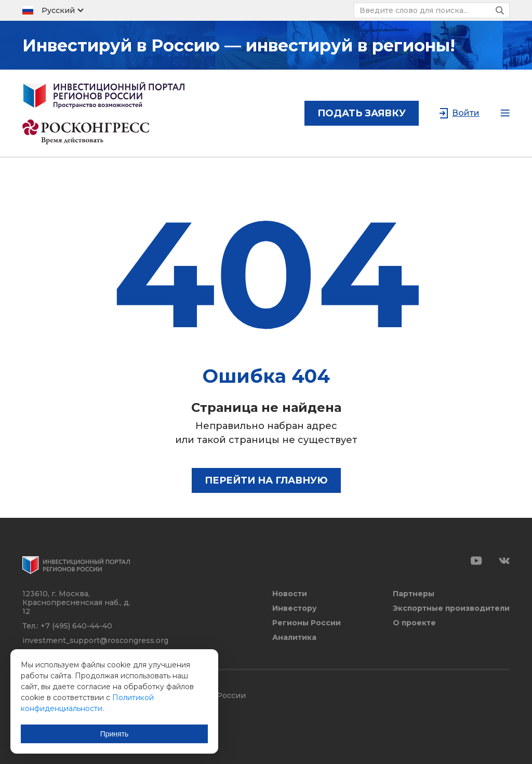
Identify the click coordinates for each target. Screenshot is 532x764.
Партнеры (414, 594)
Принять (115, 734)
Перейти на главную (266, 480)
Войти (466, 113)
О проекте (414, 623)
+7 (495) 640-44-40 (76, 626)
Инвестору (295, 608)
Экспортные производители (451, 608)
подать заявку (362, 113)
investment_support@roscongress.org (95, 640)
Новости (290, 594)
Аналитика (294, 638)
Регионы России (307, 623)
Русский (58, 10)
